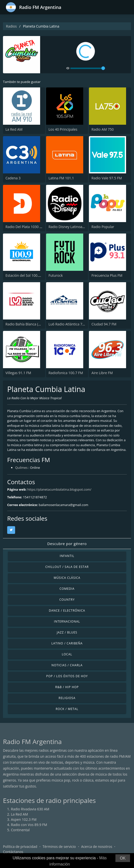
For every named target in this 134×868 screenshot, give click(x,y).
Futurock (56, 275)
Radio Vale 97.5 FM (107, 178)
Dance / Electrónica (67, 611)
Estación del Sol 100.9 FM (26, 275)
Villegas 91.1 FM (18, 373)
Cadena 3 (13, 178)
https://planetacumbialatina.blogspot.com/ (59, 489)
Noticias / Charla (67, 665)
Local (67, 654)
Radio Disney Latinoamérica (71, 227)
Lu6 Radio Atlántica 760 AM (71, 324)
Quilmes (21, 468)
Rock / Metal (67, 709)
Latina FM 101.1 (61, 178)
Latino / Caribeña (67, 643)
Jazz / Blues (67, 632)
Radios (11, 26)
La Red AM (14, 129)
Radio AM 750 (103, 129)
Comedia (67, 589)
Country (67, 600)
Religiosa (67, 698)
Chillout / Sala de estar (67, 567)
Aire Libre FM (102, 373)
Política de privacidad (20, 847)
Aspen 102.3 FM (24, 819)
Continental (20, 830)
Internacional (67, 621)
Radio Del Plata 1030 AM (25, 227)
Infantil (67, 556)
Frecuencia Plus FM (107, 275)
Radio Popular (103, 227)
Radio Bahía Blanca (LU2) (26, 324)
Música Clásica (67, 578)
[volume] (88, 68)
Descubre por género (67, 544)
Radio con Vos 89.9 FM (29, 825)
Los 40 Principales (63, 129)
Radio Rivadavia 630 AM (30, 809)
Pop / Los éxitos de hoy (67, 676)
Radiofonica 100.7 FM (66, 373)
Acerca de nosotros (97, 847)
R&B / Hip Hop (67, 687)
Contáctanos (13, 852)
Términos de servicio (59, 847)
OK (123, 858)
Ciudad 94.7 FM (104, 324)
